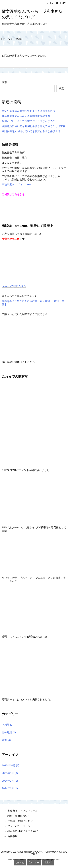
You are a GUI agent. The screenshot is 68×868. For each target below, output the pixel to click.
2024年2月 (10, 781)
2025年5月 (10, 773)
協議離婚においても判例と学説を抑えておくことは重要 (34, 126)
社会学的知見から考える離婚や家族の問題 (26, 116)
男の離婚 (9, 732)
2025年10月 (11, 765)
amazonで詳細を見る (14, 286)
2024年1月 (10, 788)
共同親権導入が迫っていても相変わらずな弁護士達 (31, 131)
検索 (4, 82)
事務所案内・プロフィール (17, 185)
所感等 (8, 725)
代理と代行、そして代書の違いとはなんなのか (28, 121)
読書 (6, 740)
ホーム (6, 39)
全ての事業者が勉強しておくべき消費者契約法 (28, 111)
